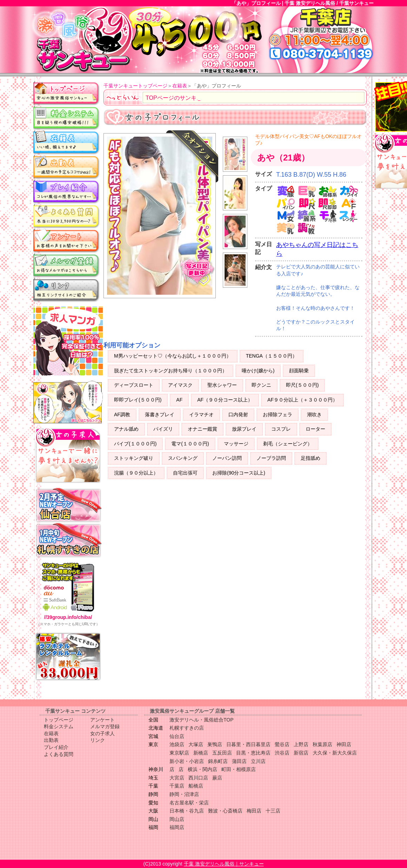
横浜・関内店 (202, 769)
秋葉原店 (322, 744)
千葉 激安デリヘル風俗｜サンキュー (224, 864)
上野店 (301, 744)
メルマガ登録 (67, 265)
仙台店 (177, 736)
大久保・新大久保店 (335, 753)
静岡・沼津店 (184, 794)
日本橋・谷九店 (187, 811)
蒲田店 (239, 761)
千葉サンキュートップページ (135, 86)
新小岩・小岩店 (187, 761)
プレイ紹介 (67, 191)
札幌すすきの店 (187, 728)
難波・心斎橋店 (225, 811)
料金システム (67, 118)
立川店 (258, 761)
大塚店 (196, 744)
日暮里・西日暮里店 (248, 744)
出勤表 (67, 167)
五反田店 (222, 753)
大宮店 (177, 778)
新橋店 (201, 753)
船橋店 (196, 786)
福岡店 (177, 827)
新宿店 (301, 753)
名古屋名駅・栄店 (189, 803)
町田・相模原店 (239, 769)
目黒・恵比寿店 (253, 753)
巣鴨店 (215, 744)
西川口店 (198, 778)
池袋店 (177, 744)
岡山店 (177, 819)
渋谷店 (282, 753)
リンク (67, 290)
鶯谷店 (282, 744)
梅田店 (254, 811)
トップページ (67, 93)
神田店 (344, 744)
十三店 (273, 811)
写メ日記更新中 (197, 272)
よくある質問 (67, 216)
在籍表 (67, 142)
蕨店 (217, 778)
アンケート (67, 241)
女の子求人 (102, 733)
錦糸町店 (218, 761)
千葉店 (177, 786)
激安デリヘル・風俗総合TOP (202, 720)
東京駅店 (179, 753)
